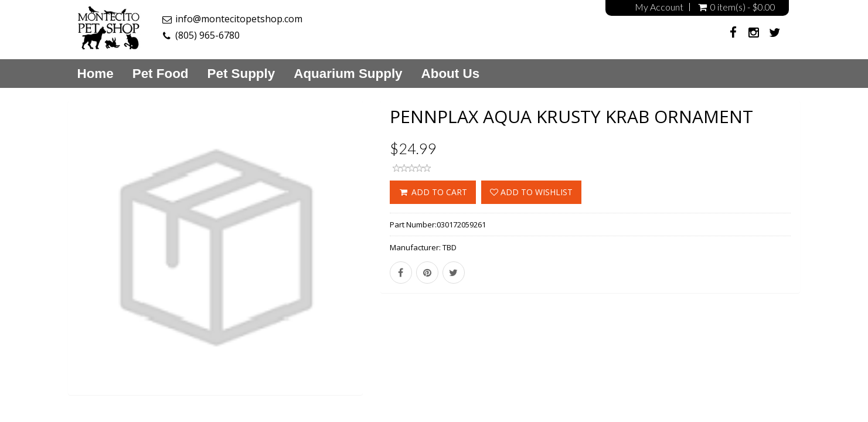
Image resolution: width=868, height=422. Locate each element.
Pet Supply (241, 74)
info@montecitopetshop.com (239, 19)
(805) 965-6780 (207, 35)
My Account (659, 7)
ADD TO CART (433, 192)
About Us (451, 74)
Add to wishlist (531, 192)
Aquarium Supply (348, 74)
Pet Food (161, 74)
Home (96, 74)
